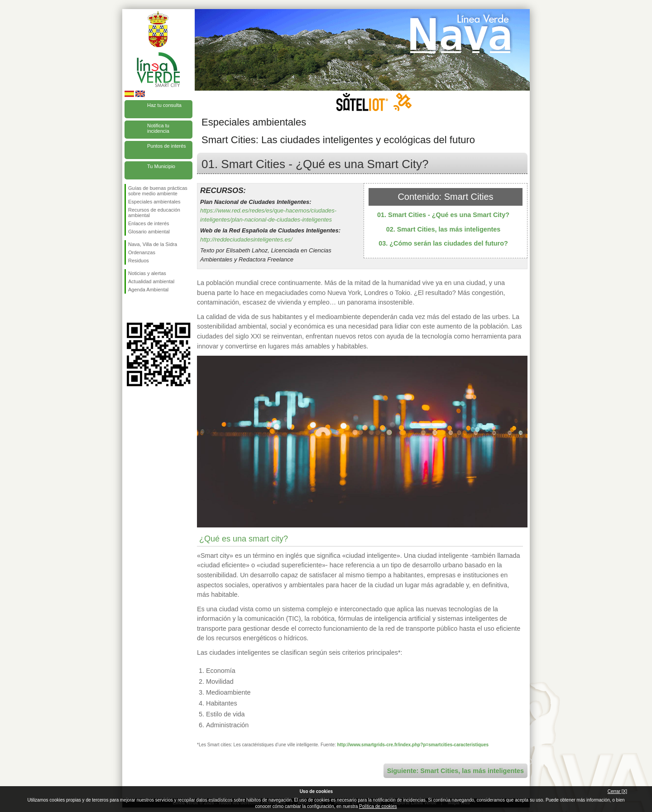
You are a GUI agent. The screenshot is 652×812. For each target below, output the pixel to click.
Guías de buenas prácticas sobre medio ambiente (158, 191)
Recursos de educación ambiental (154, 213)
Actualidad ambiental (151, 281)
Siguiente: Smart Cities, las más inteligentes (455, 771)
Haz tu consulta (164, 105)
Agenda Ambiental (148, 290)
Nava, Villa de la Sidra (153, 244)
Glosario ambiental (149, 232)
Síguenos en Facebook (130, 308)
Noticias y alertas (147, 273)
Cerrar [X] (617, 791)
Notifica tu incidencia (158, 128)
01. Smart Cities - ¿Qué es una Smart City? (443, 215)
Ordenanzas (142, 252)
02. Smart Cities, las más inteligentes (443, 229)
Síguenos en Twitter (145, 308)
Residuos (139, 261)
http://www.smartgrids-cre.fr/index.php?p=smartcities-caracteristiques (413, 745)
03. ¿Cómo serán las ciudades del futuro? (443, 243)
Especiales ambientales (154, 202)
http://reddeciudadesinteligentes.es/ (246, 239)
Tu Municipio (161, 166)
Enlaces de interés (149, 223)
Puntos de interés (167, 146)
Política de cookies (378, 806)
